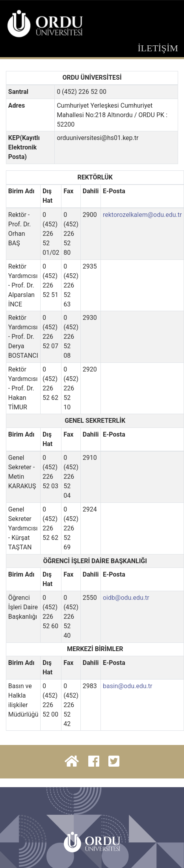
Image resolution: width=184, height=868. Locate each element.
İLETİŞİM (158, 48)
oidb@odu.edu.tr (126, 598)
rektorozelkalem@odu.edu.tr (142, 215)
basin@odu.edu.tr (127, 686)
